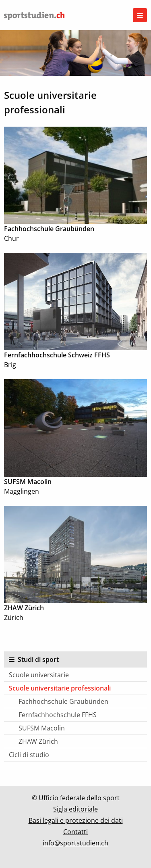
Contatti (75, 832)
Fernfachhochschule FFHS (58, 715)
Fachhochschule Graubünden (63, 701)
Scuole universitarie (39, 675)
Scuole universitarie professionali (60, 688)
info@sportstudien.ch (75, 843)
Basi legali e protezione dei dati (76, 820)
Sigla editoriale (75, 809)
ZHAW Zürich (38, 741)
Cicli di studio (29, 755)
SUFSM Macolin (42, 728)
